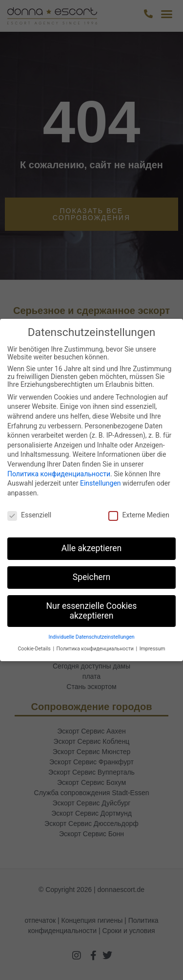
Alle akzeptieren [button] (92, 548)
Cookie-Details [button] (35, 649)
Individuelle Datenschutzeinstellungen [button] (91, 637)
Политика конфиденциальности (59, 474)
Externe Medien (139, 515)
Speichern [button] (91, 577)
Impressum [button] (152, 649)
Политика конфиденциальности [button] (96, 649)
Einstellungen (101, 483)
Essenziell (29, 515)
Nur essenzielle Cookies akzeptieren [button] (92, 611)
